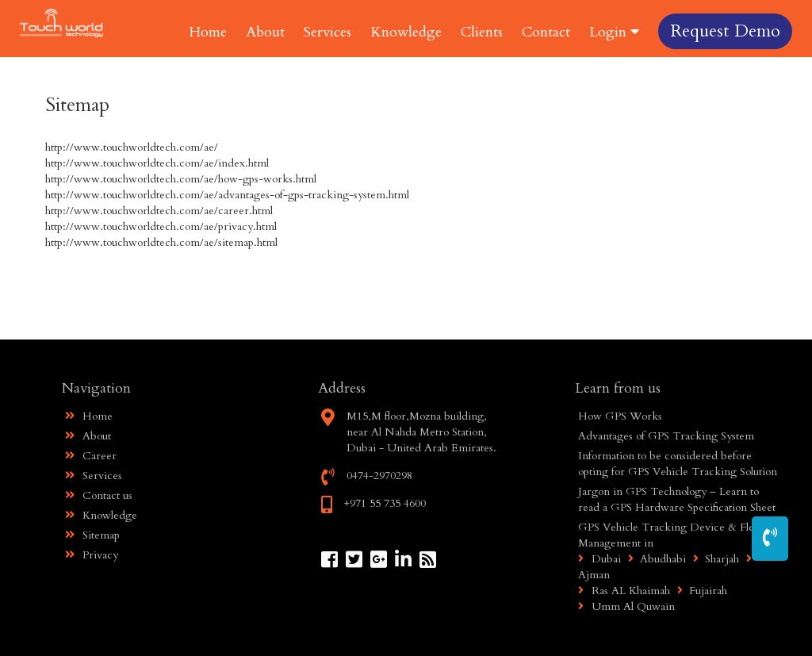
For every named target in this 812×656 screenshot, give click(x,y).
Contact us (99, 495)
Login (614, 32)
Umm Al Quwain (626, 606)
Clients (482, 32)
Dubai (599, 559)
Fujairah (700, 591)
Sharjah (714, 559)
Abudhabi (655, 559)
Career (91, 456)
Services (327, 32)
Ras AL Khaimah (624, 591)
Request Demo (725, 31)
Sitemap (92, 535)
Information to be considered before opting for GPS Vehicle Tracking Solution (678, 464)
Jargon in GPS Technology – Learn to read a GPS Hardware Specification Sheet (677, 499)
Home (208, 32)
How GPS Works (620, 416)
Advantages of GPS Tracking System (666, 436)
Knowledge (406, 32)
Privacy (92, 555)
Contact (546, 32)
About (265, 32)
